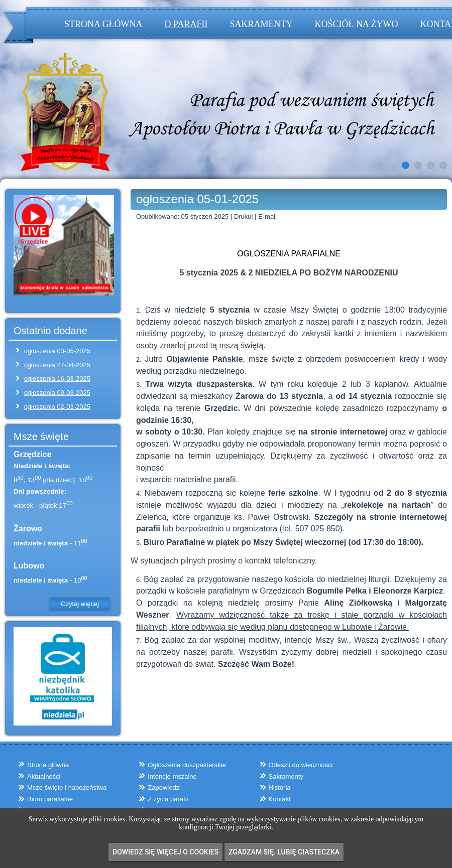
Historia (280, 787)
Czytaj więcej (80, 604)
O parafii (186, 24)
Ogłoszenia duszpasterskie (187, 765)
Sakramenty (261, 24)
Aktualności (44, 776)
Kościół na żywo (356, 24)
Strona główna (103, 24)
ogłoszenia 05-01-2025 (197, 199)
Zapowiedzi (164, 787)
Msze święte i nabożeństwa (67, 787)
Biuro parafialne (50, 799)
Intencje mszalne (172, 776)
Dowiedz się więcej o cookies (165, 852)
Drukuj (244, 216)
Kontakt (280, 799)
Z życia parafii (168, 799)
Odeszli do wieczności (301, 765)
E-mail (267, 216)
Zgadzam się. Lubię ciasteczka (284, 852)
